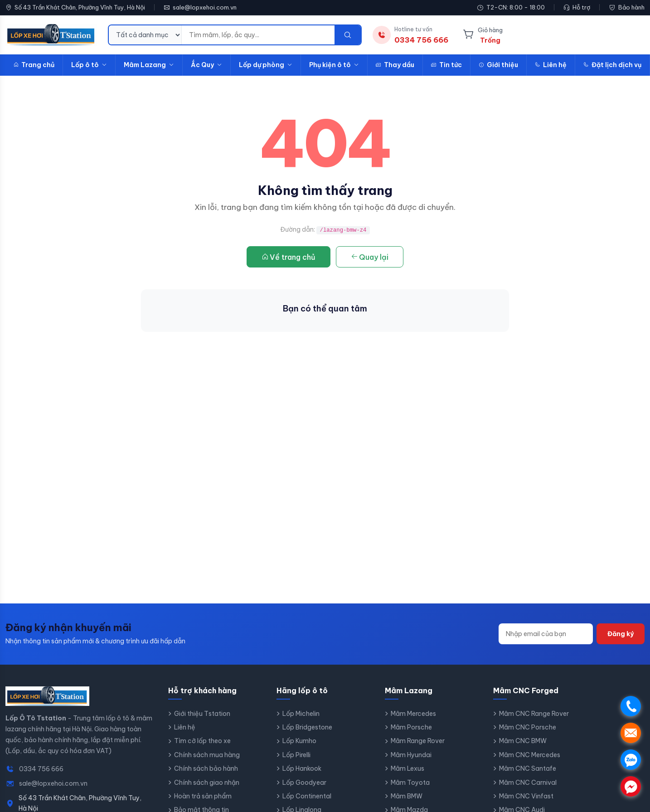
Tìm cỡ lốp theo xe (202, 741)
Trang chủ (34, 65)
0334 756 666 (41, 769)
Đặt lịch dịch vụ (612, 65)
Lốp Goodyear (304, 783)
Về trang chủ (289, 257)
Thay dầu (395, 65)
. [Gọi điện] (631, 706)
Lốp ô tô (89, 65)
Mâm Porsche (411, 727)
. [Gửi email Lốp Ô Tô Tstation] (631, 733)
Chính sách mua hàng (207, 755)
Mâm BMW (407, 796)
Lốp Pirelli (296, 755)
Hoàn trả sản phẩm (203, 796)
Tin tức (446, 65)
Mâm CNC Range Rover (534, 714)
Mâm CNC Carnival (528, 783)
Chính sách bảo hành (206, 768)
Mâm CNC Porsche (528, 727)
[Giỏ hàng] (483, 35)
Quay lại (370, 257)
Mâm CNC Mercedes (530, 755)
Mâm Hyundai (411, 755)
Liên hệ (551, 65)
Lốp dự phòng (266, 65)
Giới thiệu (498, 65)
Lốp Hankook (302, 768)
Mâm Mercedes (413, 714)
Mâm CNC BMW (523, 741)
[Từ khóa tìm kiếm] (258, 35)
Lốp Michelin (301, 714)
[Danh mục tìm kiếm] (145, 35)
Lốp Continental (307, 796)
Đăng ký (621, 634)
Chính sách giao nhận (207, 783)
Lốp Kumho (299, 741)
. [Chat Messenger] (631, 786)
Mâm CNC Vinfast (526, 796)
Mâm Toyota (410, 783)
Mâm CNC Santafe (528, 768)
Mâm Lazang (149, 65)
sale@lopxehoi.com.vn (205, 7)
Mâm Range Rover (418, 741)
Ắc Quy (206, 65)
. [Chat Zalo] (631, 760)
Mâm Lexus (407, 768)
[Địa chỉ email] (546, 634)
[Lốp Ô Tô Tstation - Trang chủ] (51, 35)
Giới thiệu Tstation (202, 714)
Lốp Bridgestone (307, 727)
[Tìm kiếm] (348, 35)
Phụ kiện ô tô (334, 65)
